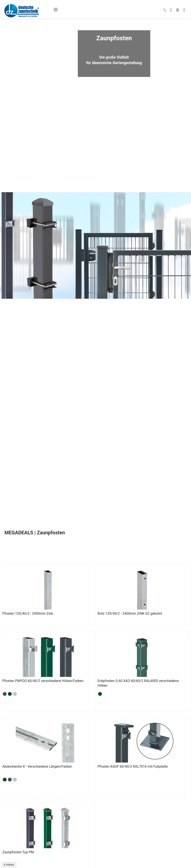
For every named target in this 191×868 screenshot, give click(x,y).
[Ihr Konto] (171, 10)
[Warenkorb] (184, 10)
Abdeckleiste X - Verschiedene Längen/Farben (37, 766)
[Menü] (56, 10)
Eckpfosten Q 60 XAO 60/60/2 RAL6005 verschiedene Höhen (138, 683)
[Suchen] (178, 10)
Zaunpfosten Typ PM (18, 852)
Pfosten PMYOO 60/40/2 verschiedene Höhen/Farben (43, 681)
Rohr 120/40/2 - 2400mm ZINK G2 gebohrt (130, 614)
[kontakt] (165, 10)
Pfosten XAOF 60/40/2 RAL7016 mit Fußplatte (133, 766)
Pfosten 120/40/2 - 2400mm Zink (28, 614)
